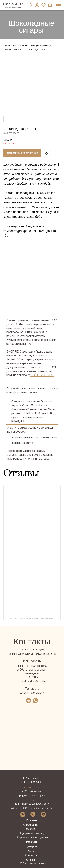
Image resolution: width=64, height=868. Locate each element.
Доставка (31, 847)
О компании (31, 825)
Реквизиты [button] (32, 800)
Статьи (31, 851)
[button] (31, 5)
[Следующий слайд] (55, 94)
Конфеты (31, 829)
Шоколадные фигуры (13, 50)
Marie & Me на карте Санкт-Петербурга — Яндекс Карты (32, 618)
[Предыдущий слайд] (9, 94)
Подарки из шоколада (42, 46)
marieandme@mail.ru (33, 682)
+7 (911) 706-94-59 (42, 375)
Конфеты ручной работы (15, 46)
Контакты (31, 856)
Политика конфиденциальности (31, 804)
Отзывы (31, 860)
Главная (32, 820)
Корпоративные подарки (33, 837)
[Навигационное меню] (58, 5)
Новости (32, 842)
